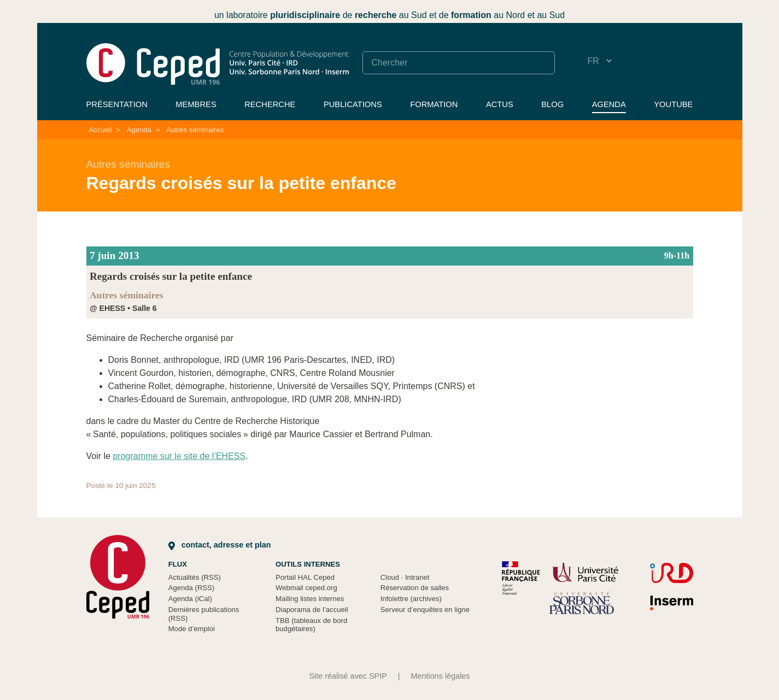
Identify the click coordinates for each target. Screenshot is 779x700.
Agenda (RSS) (192, 588)
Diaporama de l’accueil (312, 610)
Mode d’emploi (192, 629)
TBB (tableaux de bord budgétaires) (311, 625)
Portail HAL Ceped (305, 577)
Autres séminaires (195, 130)
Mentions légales (441, 676)
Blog (552, 104)
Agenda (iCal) (190, 599)
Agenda (609, 104)
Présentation (117, 104)
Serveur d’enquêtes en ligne (425, 610)
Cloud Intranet (405, 577)
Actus (500, 104)
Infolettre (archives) (411, 599)
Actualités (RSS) (195, 577)
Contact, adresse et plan (220, 545)
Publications (353, 104)
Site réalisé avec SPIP (348, 676)
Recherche (270, 104)
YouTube (673, 104)
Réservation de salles (415, 588)
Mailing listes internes (310, 599)
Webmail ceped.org (306, 588)
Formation (434, 104)
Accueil (100, 130)
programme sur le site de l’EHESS (179, 456)
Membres (196, 104)
